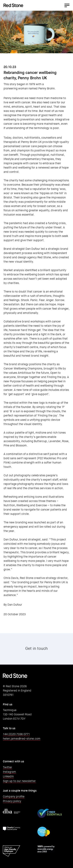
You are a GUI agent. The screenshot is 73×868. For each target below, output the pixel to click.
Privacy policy (12, 801)
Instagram (9, 772)
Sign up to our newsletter (19, 781)
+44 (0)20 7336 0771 (16, 734)
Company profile (14, 796)
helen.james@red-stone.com (22, 739)
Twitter (7, 767)
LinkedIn (8, 776)
